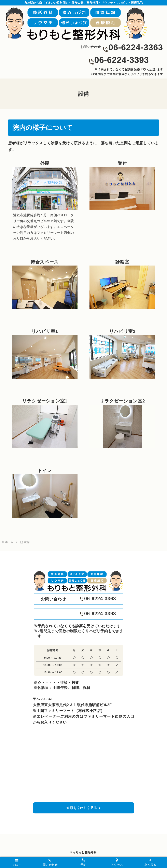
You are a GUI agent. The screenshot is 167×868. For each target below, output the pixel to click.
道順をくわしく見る (82, 808)
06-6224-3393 (122, 60)
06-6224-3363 (136, 47)
